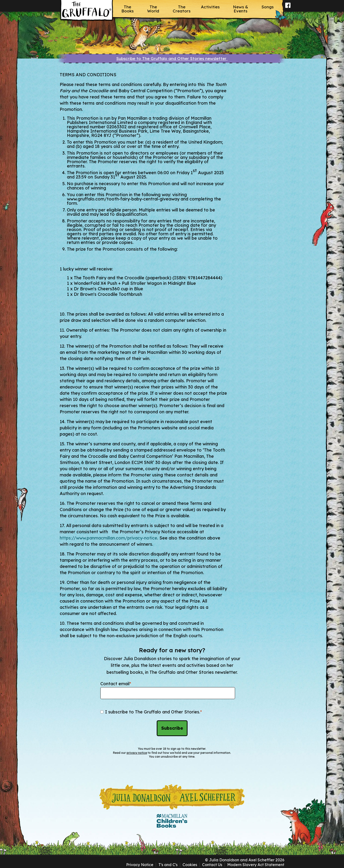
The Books (127, 9)
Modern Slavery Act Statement (256, 865)
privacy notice (137, 753)
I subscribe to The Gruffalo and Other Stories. (153, 712)
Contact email (116, 684)
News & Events (241, 9)
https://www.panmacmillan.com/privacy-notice (108, 538)
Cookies (190, 865)
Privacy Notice (140, 865)
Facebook (288, 8)
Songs (268, 7)
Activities (210, 7)
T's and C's (168, 865)
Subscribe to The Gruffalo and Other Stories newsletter (172, 58)
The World (153, 9)
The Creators (182, 9)
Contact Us (212, 865)
